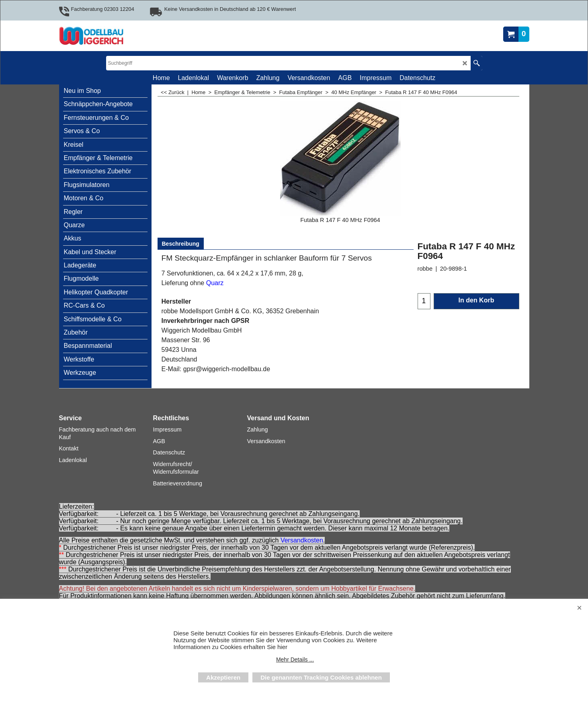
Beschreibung (181, 244)
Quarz (215, 283)
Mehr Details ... (295, 660)
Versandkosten (302, 540)
